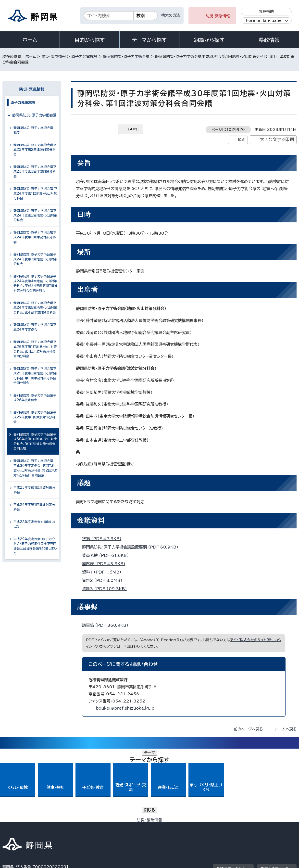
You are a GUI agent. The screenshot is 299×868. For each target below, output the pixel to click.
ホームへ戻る (286, 729)
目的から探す (90, 40)
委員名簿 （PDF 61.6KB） (107, 555)
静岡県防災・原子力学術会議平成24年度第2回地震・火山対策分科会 (35, 216)
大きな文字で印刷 (277, 139)
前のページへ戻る (248, 729)
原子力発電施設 (84, 57)
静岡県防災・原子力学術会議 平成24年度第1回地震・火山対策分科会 (35, 193)
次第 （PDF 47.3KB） (104, 539)
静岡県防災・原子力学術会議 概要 (34, 130)
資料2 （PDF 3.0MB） (104, 580)
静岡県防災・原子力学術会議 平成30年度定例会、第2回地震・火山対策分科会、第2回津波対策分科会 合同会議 (36, 468)
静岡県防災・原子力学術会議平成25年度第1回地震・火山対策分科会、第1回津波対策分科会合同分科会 (35, 349)
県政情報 (269, 40)
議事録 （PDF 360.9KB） (107, 625)
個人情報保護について (80, 826)
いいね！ (134, 129)
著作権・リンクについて (25, 826)
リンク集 (239, 826)
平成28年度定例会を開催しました (35, 524)
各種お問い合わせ (231, 796)
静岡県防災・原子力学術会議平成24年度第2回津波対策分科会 (35, 237)
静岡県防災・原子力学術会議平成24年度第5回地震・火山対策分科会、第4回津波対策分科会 (35, 308)
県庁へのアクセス (275, 796)
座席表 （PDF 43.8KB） (106, 564)
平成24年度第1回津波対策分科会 (34, 507)
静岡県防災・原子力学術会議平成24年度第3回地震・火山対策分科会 (35, 259)
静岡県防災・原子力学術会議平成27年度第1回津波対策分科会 (35, 417)
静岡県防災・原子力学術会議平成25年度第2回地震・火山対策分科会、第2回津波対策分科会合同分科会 (35, 376)
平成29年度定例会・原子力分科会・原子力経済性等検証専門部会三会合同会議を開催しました (35, 546)
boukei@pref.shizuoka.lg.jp (125, 708)
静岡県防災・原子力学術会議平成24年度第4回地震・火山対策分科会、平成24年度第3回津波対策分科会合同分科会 (36, 283)
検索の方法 (171, 15)
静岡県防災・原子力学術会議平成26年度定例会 (35, 398)
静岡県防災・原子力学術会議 (126, 57)
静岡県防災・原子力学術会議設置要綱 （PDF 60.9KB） (132, 547)
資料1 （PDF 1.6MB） (104, 572)
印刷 (242, 140)
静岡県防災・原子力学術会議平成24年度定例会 (35, 327)
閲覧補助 (266, 11)
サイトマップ (274, 826)
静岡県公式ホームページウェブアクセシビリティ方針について (166, 826)
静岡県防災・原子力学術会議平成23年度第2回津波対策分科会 (35, 150)
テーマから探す (149, 40)
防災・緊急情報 (218, 16)
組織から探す (209, 40)
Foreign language (264, 20)
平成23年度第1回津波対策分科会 (34, 490)
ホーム (30, 40)
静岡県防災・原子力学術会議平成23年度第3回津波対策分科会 (35, 172)
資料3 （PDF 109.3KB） (107, 589)
